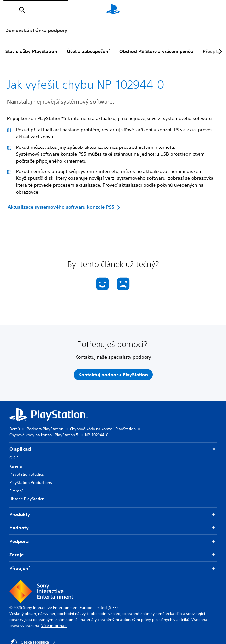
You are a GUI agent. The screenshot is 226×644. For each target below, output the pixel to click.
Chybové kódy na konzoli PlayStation (103, 429)
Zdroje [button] (113, 555)
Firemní (16, 491)
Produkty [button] (113, 514)
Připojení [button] (113, 568)
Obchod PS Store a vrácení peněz (156, 51)
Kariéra (16, 466)
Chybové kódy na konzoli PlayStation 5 (44, 435)
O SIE (14, 458)
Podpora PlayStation (45, 429)
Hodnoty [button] (113, 528)
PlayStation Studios (27, 474)
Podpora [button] (113, 541)
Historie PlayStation (27, 499)
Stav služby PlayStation (31, 51)
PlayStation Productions (31, 483)
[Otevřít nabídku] (8, 10)
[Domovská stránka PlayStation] (113, 10)
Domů (15, 429)
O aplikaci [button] (113, 449)
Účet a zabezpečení (88, 51)
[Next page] (219, 51)
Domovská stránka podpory (36, 30)
